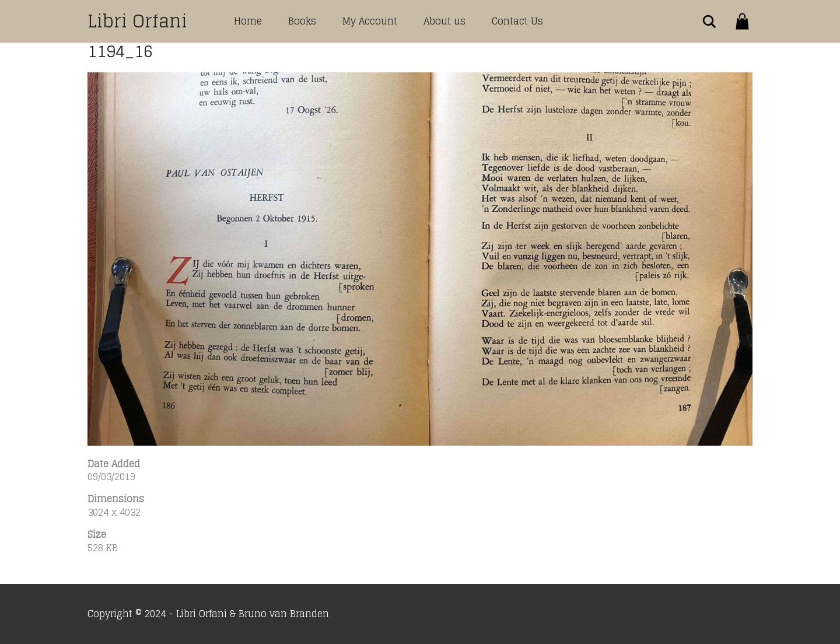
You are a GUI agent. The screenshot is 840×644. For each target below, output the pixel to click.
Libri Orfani (137, 21)
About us (444, 21)
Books (302, 21)
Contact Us (517, 21)
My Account (370, 21)
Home (248, 21)
